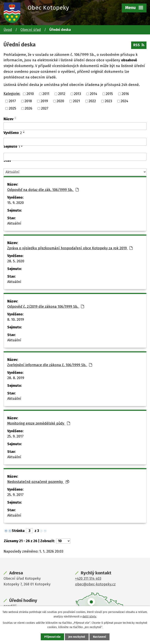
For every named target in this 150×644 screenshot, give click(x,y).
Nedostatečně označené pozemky (38, 482)
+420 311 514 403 (88, 579)
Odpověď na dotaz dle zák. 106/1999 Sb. (43, 190)
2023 (108, 101)
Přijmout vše (52, 637)
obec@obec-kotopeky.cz (95, 584)
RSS (139, 45)
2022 (92, 101)
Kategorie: (12, 94)
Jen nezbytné (77, 637)
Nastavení (99, 637)
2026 (29, 108)
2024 (124, 101)
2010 (30, 94)
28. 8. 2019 (16, 378)
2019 (44, 101)
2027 (45, 108)
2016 (125, 94)
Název (8, 119)
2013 (77, 94)
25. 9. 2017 (15, 436)
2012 (62, 94)
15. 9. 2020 (16, 203)
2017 (12, 101)
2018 (28, 101)
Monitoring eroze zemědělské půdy (39, 423)
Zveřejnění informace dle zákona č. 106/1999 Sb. (50, 365)
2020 (60, 101)
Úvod (8, 30)
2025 (12, 108)
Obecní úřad (31, 30)
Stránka (18, 531)
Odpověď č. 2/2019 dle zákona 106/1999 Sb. (46, 307)
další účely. (89, 616)
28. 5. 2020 (16, 261)
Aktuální (14, 223)
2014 (93, 94)
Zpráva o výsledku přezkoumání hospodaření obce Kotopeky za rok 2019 (70, 248)
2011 (46, 94)
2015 (109, 94)
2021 (76, 101)
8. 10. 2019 (16, 320)
